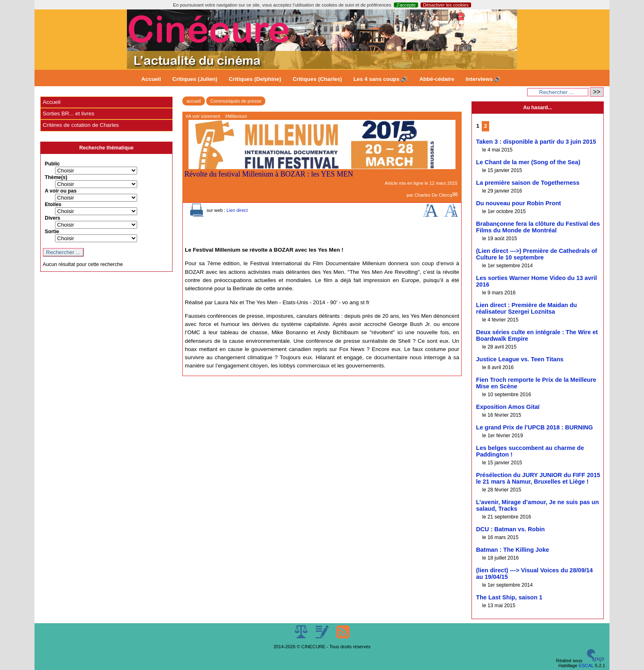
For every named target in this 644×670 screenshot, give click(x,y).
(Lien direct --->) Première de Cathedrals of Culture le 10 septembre (537, 254)
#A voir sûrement (203, 116)
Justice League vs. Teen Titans (520, 359)
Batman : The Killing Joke (513, 550)
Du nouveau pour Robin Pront (519, 203)
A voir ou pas (61, 191)
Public (52, 164)
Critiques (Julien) (195, 79)
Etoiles (53, 204)
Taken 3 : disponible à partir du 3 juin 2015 (536, 142)
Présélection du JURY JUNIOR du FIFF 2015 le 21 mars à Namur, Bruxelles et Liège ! (538, 478)
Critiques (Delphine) (255, 79)
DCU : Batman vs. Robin (510, 529)
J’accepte (406, 5)
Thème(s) (56, 177)
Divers (53, 218)
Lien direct (237, 210)
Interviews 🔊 (483, 79)
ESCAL (586, 665)
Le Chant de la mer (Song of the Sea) (528, 162)
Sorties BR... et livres (68, 114)
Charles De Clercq (433, 195)
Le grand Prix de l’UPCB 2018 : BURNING (535, 427)
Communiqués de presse (236, 101)
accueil (194, 101)
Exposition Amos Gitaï (508, 407)
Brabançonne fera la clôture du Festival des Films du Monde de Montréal (538, 227)
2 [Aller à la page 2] (486, 126)
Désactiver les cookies (446, 5)
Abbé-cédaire (437, 79)
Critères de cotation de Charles (81, 125)
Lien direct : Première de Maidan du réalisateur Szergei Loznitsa (527, 308)
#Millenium (236, 116)
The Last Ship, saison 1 (509, 597)
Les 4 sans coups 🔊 (381, 79)
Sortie (52, 232)
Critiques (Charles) (317, 79)
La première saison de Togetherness (528, 183)
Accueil (151, 79)
